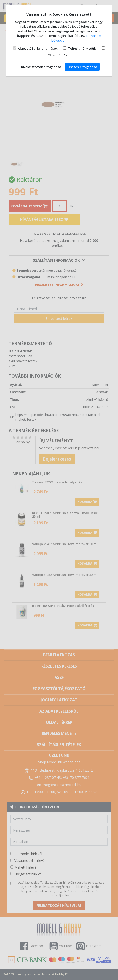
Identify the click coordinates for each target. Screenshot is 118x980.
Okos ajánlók (57, 55)
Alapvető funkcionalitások (38, 48)
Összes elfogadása (82, 67)
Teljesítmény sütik (82, 48)
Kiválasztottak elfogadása (41, 67)
